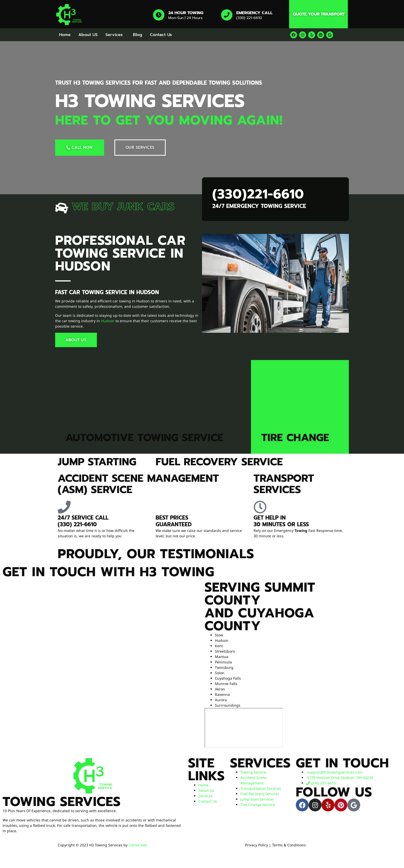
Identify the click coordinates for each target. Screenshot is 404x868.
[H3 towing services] (244, 728)
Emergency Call (254, 13)
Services (114, 35)
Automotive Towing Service (144, 438)
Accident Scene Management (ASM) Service (138, 484)
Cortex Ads (138, 845)
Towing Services (62, 802)
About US (88, 35)
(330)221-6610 (258, 194)
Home (65, 35)
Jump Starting (97, 462)
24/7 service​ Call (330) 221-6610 (83, 521)
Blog (138, 35)
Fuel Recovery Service (219, 462)
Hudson (108, 321)
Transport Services (284, 484)
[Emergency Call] (227, 15)
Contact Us (161, 35)
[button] (115, 35)
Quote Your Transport (319, 14)
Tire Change (295, 438)
